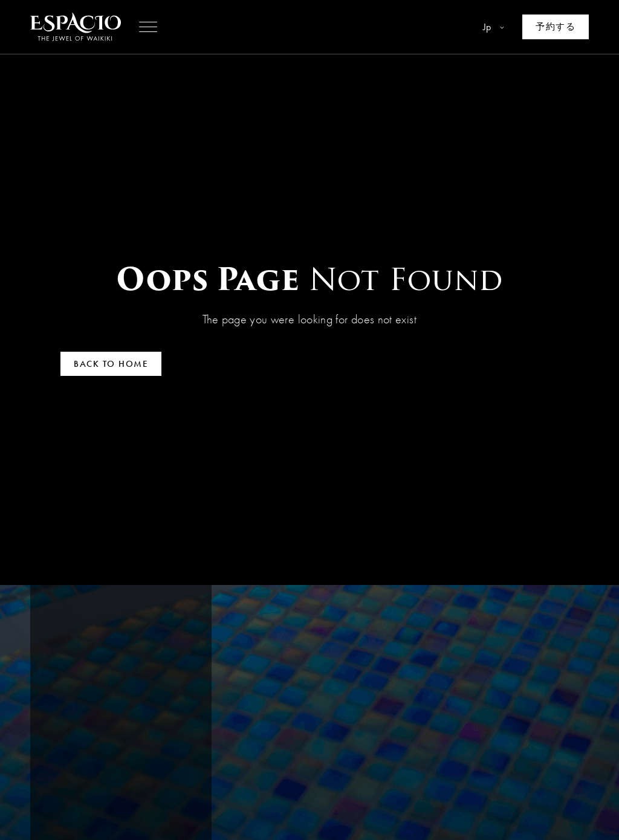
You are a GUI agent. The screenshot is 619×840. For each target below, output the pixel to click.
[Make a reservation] (556, 27)
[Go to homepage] (76, 27)
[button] (148, 27)
